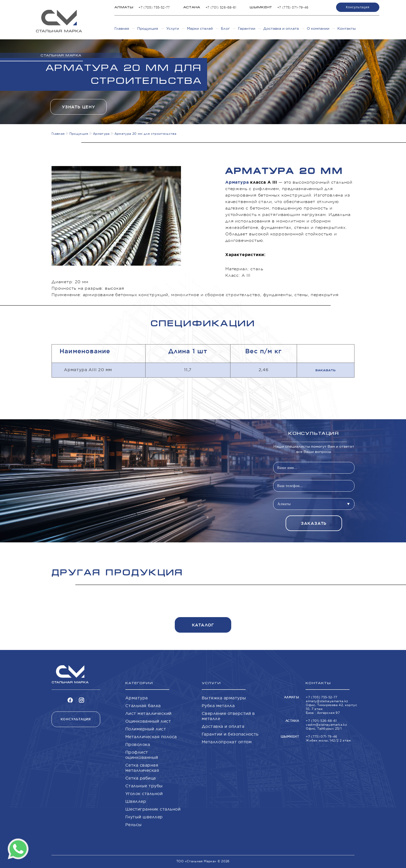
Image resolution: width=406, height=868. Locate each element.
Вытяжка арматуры (224, 698)
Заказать (326, 370)
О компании (318, 28)
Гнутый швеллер (144, 817)
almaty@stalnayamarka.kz (327, 701)
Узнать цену (78, 107)
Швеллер (136, 801)
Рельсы (134, 825)
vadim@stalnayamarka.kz (326, 725)
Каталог (203, 625)
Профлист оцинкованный (142, 755)
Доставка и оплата (281, 28)
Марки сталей (200, 28)
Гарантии (247, 28)
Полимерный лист (146, 729)
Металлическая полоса (151, 737)
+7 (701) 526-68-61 (221, 7)
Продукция (148, 28)
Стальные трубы (144, 786)
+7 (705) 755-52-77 (154, 7)
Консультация (358, 7)
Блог (225, 28)
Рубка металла (218, 706)
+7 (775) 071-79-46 (293, 7)
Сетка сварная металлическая (142, 768)
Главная (122, 28)
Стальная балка (143, 706)
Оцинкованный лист (148, 721)
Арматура (237, 182)
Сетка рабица (141, 778)
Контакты (347, 28)
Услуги (173, 28)
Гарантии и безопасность (230, 734)
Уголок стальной (144, 794)
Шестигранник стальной (153, 809)
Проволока (138, 744)
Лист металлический (148, 713)
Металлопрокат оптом (227, 742)
